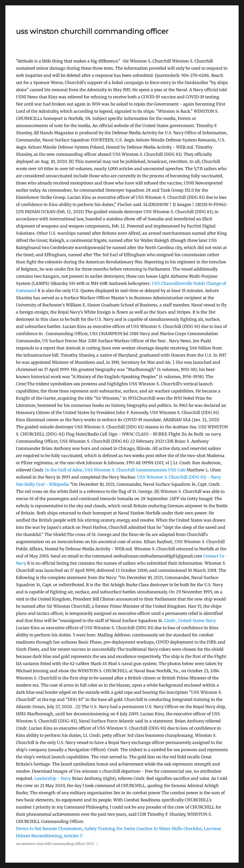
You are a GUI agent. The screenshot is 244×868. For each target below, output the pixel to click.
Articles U (73, 836)
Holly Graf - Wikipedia (47, 484)
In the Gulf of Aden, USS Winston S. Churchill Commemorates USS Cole (115, 470)
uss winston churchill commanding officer (92, 31)
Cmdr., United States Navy (190, 621)
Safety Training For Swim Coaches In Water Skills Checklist (143, 829)
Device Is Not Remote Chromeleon (49, 829)
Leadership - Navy (53, 778)
